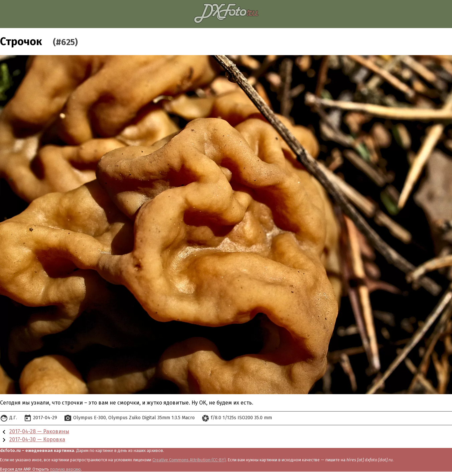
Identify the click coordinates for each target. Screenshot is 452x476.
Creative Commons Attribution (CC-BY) (189, 460)
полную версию (65, 469)
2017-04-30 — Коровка (37, 439)
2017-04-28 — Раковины (39, 431)
